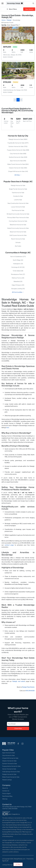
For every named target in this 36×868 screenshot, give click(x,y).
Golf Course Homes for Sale (18, 235)
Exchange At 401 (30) (18, 267)
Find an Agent (6, 793)
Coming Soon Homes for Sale (18, 221)
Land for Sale (18, 200)
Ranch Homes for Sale (18, 239)
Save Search (29, 9)
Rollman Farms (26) (18, 278)
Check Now (18, 728)
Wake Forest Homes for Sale (11, 777)
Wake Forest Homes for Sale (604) (18, 164)
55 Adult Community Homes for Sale (18, 214)
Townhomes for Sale (18, 193)
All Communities (18, 292)
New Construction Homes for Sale (18, 203)
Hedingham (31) (18, 264)
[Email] (18, 724)
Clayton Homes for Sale (9, 761)
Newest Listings (7, 780)
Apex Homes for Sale (9, 753)
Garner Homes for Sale (9, 769)
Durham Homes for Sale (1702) (18, 146)
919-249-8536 (30, 691)
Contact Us (6, 791)
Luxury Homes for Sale (18, 207)
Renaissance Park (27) (18, 274)
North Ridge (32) (18, 260)
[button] (2, 3)
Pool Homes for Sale (18, 210)
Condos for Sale (18, 196)
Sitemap (5, 799)
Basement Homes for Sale (18, 232)
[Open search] (30, 3)
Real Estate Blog (7, 796)
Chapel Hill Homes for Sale (10, 758)
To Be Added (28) (18, 271)
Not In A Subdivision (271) (18, 256)
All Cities (18, 175)
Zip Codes (18, 246)
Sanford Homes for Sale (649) (18, 157)
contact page (9, 545)
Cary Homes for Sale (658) (18, 154)
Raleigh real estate (19, 681)
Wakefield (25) (18, 281)
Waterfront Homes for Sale (18, 225)
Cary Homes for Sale (8, 755)
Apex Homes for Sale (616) (18, 161)
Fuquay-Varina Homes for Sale (11, 766)
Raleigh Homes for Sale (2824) (18, 139)
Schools (18, 242)
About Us (5, 788)
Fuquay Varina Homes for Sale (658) (18, 150)
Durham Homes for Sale (10, 764)
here (8, 428)
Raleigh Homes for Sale (18, 185)
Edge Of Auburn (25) (18, 285)
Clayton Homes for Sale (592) (18, 168)
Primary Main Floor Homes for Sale (18, 217)
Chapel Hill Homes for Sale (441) (18, 171)
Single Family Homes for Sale (18, 189)
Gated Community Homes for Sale (18, 228)
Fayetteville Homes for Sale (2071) (18, 143)
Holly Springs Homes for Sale (11, 772)
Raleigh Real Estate (28, 687)
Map (18, 864)
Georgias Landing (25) (18, 289)
